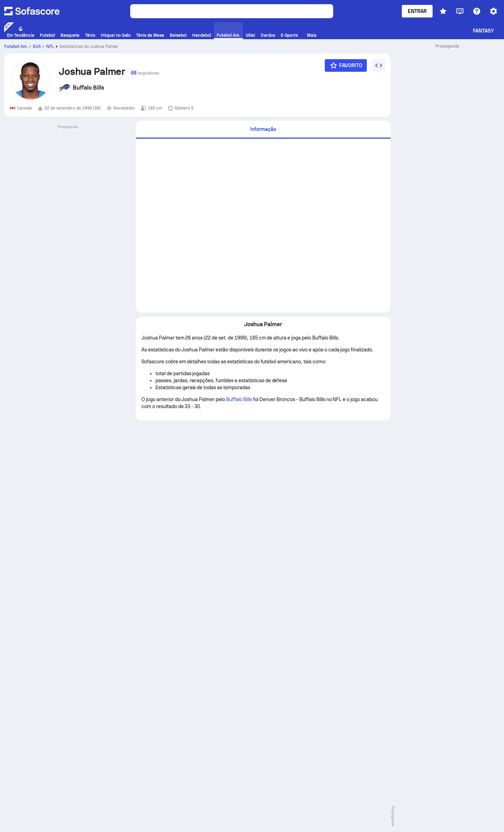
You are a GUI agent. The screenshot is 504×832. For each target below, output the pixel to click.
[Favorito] (346, 65)
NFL (50, 47)
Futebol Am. (16, 47)
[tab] (263, 130)
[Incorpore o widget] (379, 65)
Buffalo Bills (239, 399)
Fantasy (484, 31)
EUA (37, 47)
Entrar (417, 11)
